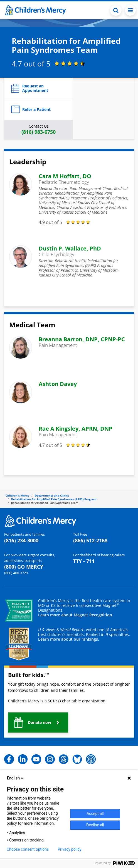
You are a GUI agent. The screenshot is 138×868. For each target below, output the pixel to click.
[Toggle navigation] (130, 10)
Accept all (95, 814)
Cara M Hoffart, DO (65, 176)
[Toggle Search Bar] (116, 10)
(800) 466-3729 (16, 573)
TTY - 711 (84, 561)
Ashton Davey (58, 384)
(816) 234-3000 (21, 540)
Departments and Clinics (52, 495)
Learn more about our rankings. (69, 639)
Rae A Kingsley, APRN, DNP (76, 429)
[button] (39, 88)
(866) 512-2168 (90, 540)
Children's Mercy (17, 495)
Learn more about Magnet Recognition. (76, 615)
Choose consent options (28, 849)
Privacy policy (69, 849)
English (16, 778)
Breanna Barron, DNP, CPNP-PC (82, 339)
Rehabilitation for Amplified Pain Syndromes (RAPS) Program (54, 499)
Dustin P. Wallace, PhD (70, 248)
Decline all (95, 825)
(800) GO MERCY (24, 567)
